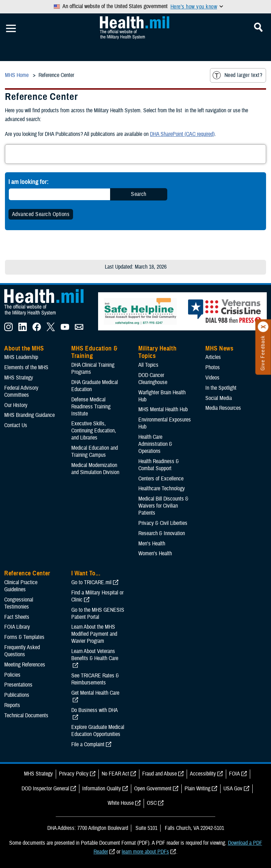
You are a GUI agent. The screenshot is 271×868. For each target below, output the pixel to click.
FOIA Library (17, 627)
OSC (152, 803)
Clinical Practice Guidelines (21, 586)
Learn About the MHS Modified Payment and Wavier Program (94, 634)
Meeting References (25, 665)
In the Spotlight (221, 388)
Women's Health (155, 553)
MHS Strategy (19, 378)
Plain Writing (197, 789)
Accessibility (203, 774)
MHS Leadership (21, 357)
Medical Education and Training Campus (95, 451)
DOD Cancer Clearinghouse (153, 379)
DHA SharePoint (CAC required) (182, 134)
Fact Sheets (17, 617)
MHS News (219, 348)
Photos (213, 367)
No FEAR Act (115, 774)
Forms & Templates (24, 637)
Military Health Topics (157, 352)
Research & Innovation (162, 533)
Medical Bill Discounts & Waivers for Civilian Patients (163, 506)
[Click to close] (263, 327)
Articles (213, 357)
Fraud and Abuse (159, 774)
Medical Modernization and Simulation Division (95, 469)
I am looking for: (29, 182)
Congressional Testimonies (19, 603)
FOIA (234, 774)
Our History (16, 405)
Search (139, 194)
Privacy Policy (74, 774)
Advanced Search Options (41, 214)
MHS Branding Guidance (29, 415)
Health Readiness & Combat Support (159, 465)
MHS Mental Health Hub (163, 409)
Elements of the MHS (26, 367)
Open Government (153, 789)
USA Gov (233, 789)
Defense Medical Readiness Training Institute (91, 407)
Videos (212, 378)
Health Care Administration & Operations (155, 444)
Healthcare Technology (162, 489)
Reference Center (27, 573)
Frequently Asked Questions (22, 651)
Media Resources (223, 408)
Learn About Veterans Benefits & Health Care (95, 655)
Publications (17, 695)
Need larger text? (237, 75)
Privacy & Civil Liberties (163, 523)
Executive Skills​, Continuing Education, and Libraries (94, 431)
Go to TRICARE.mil (91, 582)
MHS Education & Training (94, 352)
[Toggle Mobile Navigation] (11, 29)
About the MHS (24, 348)
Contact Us (16, 425)
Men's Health (152, 544)
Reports (12, 705)
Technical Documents (26, 716)
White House (121, 803)
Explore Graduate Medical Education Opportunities (98, 731)
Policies (12, 675)
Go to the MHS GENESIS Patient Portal (98, 613)
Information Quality (102, 789)
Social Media (219, 398)
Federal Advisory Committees (21, 391)
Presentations (18, 685)
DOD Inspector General (45, 789)
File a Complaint (88, 744)
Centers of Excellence (161, 479)
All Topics (148, 365)
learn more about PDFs (145, 852)
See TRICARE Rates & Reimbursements (95, 679)
